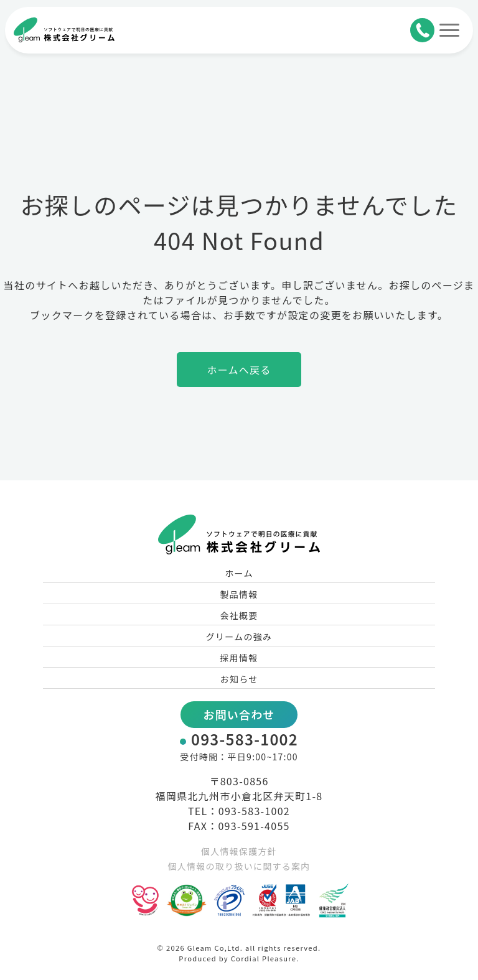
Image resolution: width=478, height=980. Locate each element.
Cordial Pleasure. (265, 958)
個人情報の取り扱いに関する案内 (239, 866)
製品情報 (239, 594)
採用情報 (239, 658)
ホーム (239, 573)
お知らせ (239, 679)
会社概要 (239, 615)
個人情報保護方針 (239, 851)
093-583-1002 (245, 739)
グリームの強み (239, 637)
